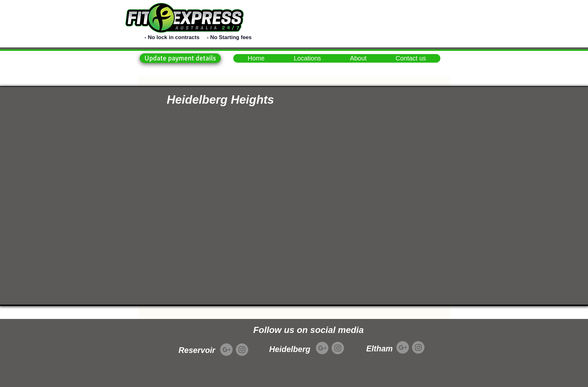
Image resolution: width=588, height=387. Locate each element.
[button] (180, 58)
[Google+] (226, 350)
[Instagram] (242, 350)
